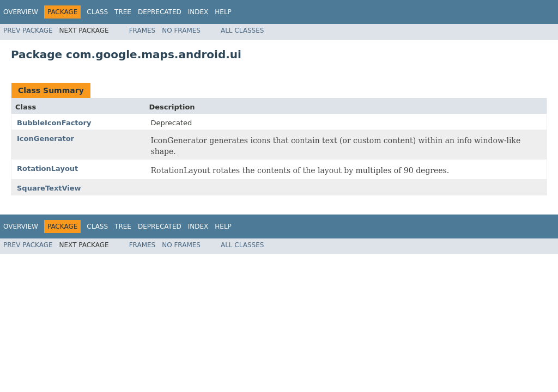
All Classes (242, 30)
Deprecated (160, 12)
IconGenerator (46, 139)
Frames (142, 30)
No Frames (181, 30)
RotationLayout (47, 169)
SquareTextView (49, 188)
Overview (21, 12)
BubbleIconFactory (54, 123)
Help (223, 12)
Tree (123, 12)
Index (198, 12)
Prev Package (28, 30)
